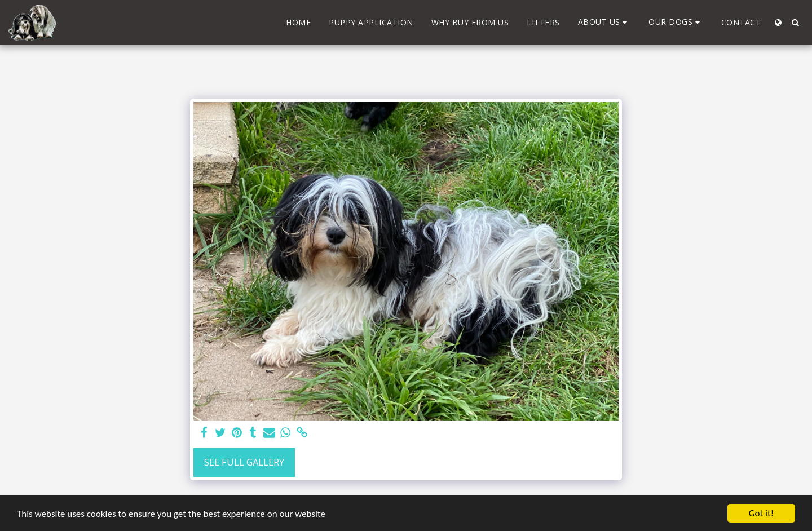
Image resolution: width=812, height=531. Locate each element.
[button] (604, 22)
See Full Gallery (244, 462)
